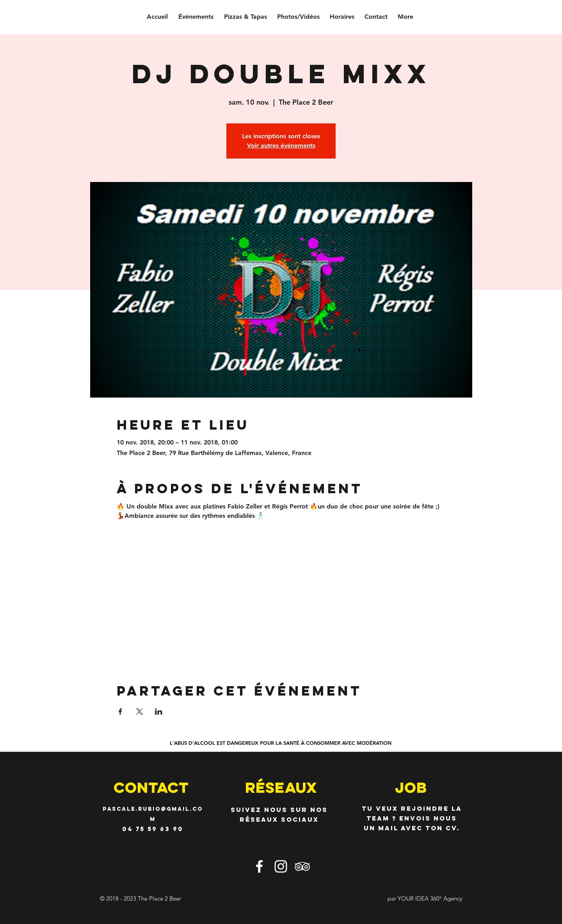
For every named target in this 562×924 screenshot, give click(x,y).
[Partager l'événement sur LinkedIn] (159, 712)
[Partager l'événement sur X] (140, 712)
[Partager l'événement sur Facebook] (120, 712)
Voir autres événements (281, 145)
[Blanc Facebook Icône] (259, 866)
